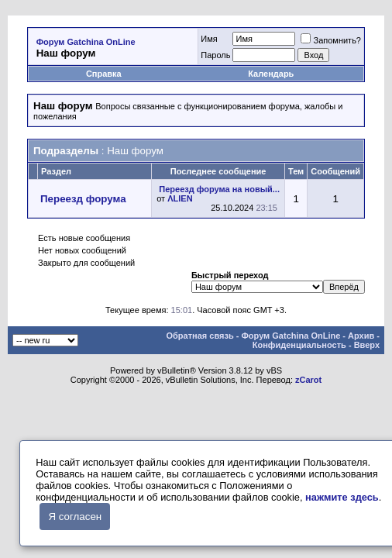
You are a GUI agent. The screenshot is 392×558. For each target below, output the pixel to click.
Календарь (271, 74)
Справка (104, 74)
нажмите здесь (342, 497)
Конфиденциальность (299, 345)
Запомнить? (331, 40)
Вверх (367, 345)
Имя (209, 39)
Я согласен (75, 517)
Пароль (215, 55)
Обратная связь (199, 336)
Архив (361, 336)
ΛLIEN (180, 198)
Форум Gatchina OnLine (86, 42)
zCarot (308, 380)
